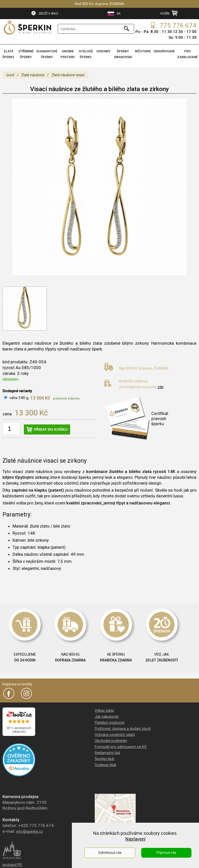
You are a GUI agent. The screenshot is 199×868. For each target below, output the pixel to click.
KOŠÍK (169, 13)
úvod (10, 75)
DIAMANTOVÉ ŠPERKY (47, 54)
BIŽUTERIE (143, 51)
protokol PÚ (12, 865)
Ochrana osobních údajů (115, 735)
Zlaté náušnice (33, 75)
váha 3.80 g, (19, 398)
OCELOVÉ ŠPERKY (86, 54)
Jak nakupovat (107, 717)
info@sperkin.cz (30, 832)
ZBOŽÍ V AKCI (45, 13)
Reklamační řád (107, 753)
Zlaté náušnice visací (68, 75)
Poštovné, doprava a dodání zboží (123, 729)
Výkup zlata (104, 711)
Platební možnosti (110, 723)
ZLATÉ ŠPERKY (8, 54)
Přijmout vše (166, 853)
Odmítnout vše (110, 853)
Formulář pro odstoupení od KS (121, 747)
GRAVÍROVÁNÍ (164, 51)
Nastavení (135, 839)
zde (161, 387)
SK (114, 14)
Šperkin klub (105, 759)
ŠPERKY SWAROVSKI (123, 54)
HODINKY (104, 51)
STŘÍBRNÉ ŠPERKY (26, 54)
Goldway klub (106, 765)
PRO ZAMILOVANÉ (187, 54)
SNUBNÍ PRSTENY (68, 54)
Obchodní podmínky (111, 741)
